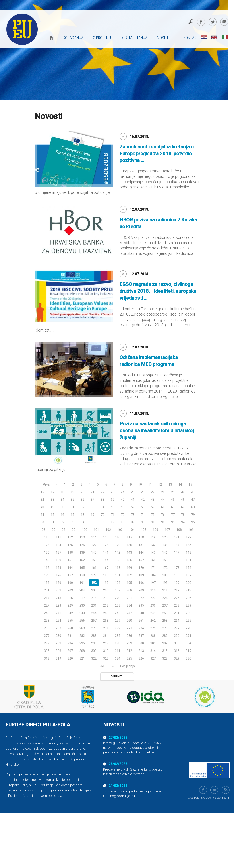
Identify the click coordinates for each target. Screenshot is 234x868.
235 (141, 605)
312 (129, 651)
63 (193, 507)
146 (165, 552)
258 (106, 621)
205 (94, 590)
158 (153, 560)
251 (177, 613)
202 (58, 590)
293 (58, 643)
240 (47, 613)
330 (188, 658)
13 (170, 484)
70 (103, 515)
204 (82, 590)
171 (153, 568)
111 (58, 537)
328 (165, 658)
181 (118, 575)
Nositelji (165, 38)
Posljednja (127, 666)
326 (141, 658)
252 (188, 613)
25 (133, 492)
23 (113, 492)
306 (58, 651)
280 (58, 636)
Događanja (73, 38)
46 (183, 500)
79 (193, 515)
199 (177, 583)
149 (47, 560)
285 (118, 636)
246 (118, 613)
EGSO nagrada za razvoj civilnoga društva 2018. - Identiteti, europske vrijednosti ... (158, 291)
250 (165, 613)
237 (165, 605)
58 (143, 507)
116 (118, 537)
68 (83, 515)
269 (82, 628)
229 (70, 605)
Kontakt (191, 38)
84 (83, 522)
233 (118, 605)
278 (188, 628)
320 (70, 658)
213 (188, 590)
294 (70, 643)
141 (106, 552)
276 (165, 628)
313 (141, 651)
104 (132, 530)
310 (106, 651)
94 (183, 522)
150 (58, 560)
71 (113, 515)
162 (47, 568)
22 (103, 492)
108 (179, 530)
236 (153, 605)
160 (177, 560)
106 (155, 530)
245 (106, 613)
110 (47, 537)
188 (47, 583)
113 (82, 537)
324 (118, 658)
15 (190, 484)
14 (180, 484)
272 (118, 628)
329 (177, 658)
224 (165, 598)
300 (141, 643)
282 (82, 636)
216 (70, 598)
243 (82, 613)
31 (193, 492)
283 (94, 636)
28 (163, 492)
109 (191, 530)
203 (70, 590)
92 (163, 522)
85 (93, 522)
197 (153, 583)
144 (141, 552)
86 (103, 522)
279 (47, 636)
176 (58, 575)
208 (129, 590)
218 (94, 598)
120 (165, 537)
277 (177, 628)
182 (129, 575)
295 (82, 643)
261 (141, 621)
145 (153, 552)
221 (129, 598)
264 (177, 621)
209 (141, 590)
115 (106, 537)
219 (106, 598)
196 (141, 583)
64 (42, 515)
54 (103, 507)
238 (177, 605)
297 (106, 643)
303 (177, 643)
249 (153, 613)
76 (163, 515)
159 (165, 560)
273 (129, 628)
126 (82, 545)
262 (153, 621)
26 (143, 492)
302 (165, 643)
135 (188, 545)
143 (129, 552)
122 (188, 537)
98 (64, 530)
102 (108, 530)
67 (72, 515)
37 (93, 500)
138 (70, 552)
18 (62, 492)
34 (62, 500)
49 (52, 507)
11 (150, 484)
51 (72, 507)
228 (58, 605)
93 (173, 522)
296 (94, 643)
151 (70, 560)
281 (70, 636)
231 (94, 605)
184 (153, 575)
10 (140, 484)
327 (153, 658)
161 (188, 560)
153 (94, 560)
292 (47, 643)
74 (143, 515)
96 (43, 530)
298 (118, 643)
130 (129, 545)
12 (160, 484)
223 (153, 598)
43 (153, 500)
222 (141, 598)
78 (183, 515)
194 (118, 583)
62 (183, 507)
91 (153, 522)
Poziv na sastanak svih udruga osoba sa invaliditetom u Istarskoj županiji (157, 431)
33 (52, 500)
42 (143, 500)
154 (106, 560)
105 (144, 530)
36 (83, 500)
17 (52, 492)
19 (72, 492)
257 (94, 621)
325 (129, 658)
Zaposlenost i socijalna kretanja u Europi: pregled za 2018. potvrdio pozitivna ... (157, 154)
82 (62, 522)
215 (58, 598)
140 (94, 552)
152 (82, 560)
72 (123, 515)
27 (153, 492)
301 (153, 643)
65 (52, 515)
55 (113, 507)
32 (42, 500)
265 (188, 621)
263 (165, 621)
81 (52, 522)
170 (141, 568)
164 (70, 568)
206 (106, 590)
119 (153, 537)
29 (173, 492)
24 (123, 492)
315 (165, 651)
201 (47, 590)
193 (106, 583)
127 (94, 545)
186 (177, 575)
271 (106, 628)
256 (82, 621)
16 (42, 492)
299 (129, 643)
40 (123, 500)
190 (70, 583)
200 (188, 583)
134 (177, 545)
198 (165, 583)
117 (129, 537)
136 (47, 552)
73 (133, 515)
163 (58, 568)
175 (47, 575)
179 (94, 575)
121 (177, 537)
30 (183, 492)
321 (82, 658)
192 (94, 583)
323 (106, 658)
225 (177, 598)
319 (58, 658)
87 (113, 522)
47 (193, 500)
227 (47, 605)
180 (106, 575)
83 (72, 522)
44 (163, 500)
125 (70, 545)
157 (141, 560)
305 (47, 651)
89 (133, 522)
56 (123, 507)
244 (94, 613)
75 (153, 515)
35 (72, 500)
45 (173, 500)
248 (141, 613)
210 (153, 590)
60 (163, 507)
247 (129, 613)
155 (118, 560)
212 (177, 590)
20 (83, 492)
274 (141, 628)
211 (165, 590)
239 (188, 605)
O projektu (103, 38)
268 (70, 628)
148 (188, 552)
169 (129, 568)
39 (113, 500)
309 (94, 651)
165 (82, 568)
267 (58, 628)
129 (118, 545)
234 (129, 605)
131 (141, 545)
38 (103, 500)
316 (177, 651)
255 (70, 621)
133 (165, 545)
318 (47, 658)
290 (177, 636)
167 (106, 568)
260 (129, 621)
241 (58, 613)
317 (188, 651)
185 (165, 575)
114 (94, 537)
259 (118, 621)
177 (70, 575)
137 (58, 552)
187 (188, 575)
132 (153, 545)
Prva (46, 484)
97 (54, 530)
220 (118, 598)
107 (167, 530)
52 (83, 507)
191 (82, 583)
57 (133, 507)
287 (141, 636)
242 (70, 613)
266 (47, 628)
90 (143, 522)
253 (47, 621)
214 (47, 598)
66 (62, 515)
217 (82, 598)
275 (153, 628)
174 (188, 568)
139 (82, 552)
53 (93, 507)
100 (85, 530)
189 (58, 583)
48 (42, 507)
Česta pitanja (135, 38)
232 (106, 605)
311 (118, 651)
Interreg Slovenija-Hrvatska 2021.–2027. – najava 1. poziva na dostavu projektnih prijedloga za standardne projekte (134, 748)
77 (173, 515)
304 (188, 643)
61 (173, 507)
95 (193, 522)
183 (141, 575)
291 (188, 636)
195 (129, 583)
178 (82, 575)
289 (165, 636)
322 (94, 658)
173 (177, 568)
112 (70, 537)
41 (133, 500)
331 (103, 666)
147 (177, 552)
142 (118, 552)
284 (106, 636)
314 (153, 651)
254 (58, 621)
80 (42, 522)
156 (129, 560)
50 (62, 507)
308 (82, 651)
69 (93, 515)
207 (118, 590)
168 (118, 568)
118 (141, 537)
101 (96, 530)
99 (74, 530)
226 (188, 598)
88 (123, 522)
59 (153, 507)
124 (58, 545)
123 (47, 545)
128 (106, 545)
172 (165, 568)
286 (129, 636)
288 (153, 636)
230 (82, 605)
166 (94, 568)
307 (70, 651)
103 (120, 530)
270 (94, 628)
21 (93, 492)
